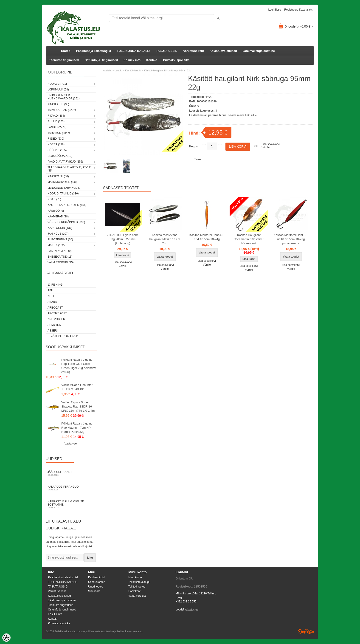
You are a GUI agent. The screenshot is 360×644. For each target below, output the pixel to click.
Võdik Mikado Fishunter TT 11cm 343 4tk (77, 387)
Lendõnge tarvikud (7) (65, 188)
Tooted (65, 51)
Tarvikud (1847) (59, 133)
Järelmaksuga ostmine (259, 51)
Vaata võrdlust (137, 596)
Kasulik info (132, 60)
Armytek (54, 325)
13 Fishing (55, 285)
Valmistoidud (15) (61, 262)
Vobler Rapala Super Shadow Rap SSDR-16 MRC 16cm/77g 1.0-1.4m (78, 406)
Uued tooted (96, 587)
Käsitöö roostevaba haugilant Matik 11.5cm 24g (165, 239)
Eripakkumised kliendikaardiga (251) (63, 97)
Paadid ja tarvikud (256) (65, 162)
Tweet (198, 159)
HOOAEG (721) (57, 84)
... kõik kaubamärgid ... (64, 336)
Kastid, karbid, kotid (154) (67, 205)
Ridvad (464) (56, 116)
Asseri (53, 331)
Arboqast (55, 308)
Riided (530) (56, 139)
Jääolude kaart (71, 473)
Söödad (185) (57, 150)
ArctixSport (57, 313)
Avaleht (107, 70)
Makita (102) (56, 245)
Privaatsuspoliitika (176, 60)
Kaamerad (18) (58, 217)
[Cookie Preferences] (6, 638)
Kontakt (152, 60)
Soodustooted (97, 582)
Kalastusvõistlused (223, 51)
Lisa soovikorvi (271, 144)
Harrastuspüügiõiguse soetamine (71, 504)
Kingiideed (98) (58, 104)
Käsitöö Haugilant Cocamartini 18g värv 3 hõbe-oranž (249, 239)
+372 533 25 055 (186, 602)
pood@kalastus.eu (187, 610)
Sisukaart (94, 591)
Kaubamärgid (96, 577)
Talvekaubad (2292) (62, 110)
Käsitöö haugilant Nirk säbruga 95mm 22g (168, 70)
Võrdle (266, 147)
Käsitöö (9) (56, 211)
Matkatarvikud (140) (62, 182)
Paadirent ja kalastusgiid (93, 51)
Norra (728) (56, 144)
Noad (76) (54, 199)
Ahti (51, 296)
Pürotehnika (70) (60, 239)
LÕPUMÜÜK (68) (58, 90)
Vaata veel (71, 444)
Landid (118, 70)
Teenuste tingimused (64, 60)
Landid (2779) (57, 127)
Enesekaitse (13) (60, 257)
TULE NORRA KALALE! (134, 51)
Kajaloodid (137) (60, 228)
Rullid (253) (56, 121)
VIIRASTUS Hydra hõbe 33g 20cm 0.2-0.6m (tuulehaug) (122, 239)
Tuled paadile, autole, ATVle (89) (69, 169)
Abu (50, 290)
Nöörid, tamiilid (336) (63, 194)
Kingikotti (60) (58, 176)
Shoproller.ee (306, 631)
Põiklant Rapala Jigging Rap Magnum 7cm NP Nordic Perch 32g (77, 428)
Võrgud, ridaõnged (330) (66, 222)
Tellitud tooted (137, 587)
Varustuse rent (194, 51)
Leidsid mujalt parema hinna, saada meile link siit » (223, 115)
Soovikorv (134, 591)
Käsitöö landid (133, 70)
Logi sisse (275, 10)
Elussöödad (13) (60, 156)
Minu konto (135, 577)
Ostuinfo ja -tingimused (101, 60)
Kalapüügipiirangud (71, 488)
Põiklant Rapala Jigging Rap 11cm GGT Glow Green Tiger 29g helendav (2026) (79, 366)
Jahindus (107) (58, 234)
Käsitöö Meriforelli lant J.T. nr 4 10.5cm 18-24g (207, 237)
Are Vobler (56, 319)
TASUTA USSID (167, 51)
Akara (52, 302)
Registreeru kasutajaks (298, 10)
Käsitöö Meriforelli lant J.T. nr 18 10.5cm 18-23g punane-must (291, 239)
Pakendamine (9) (59, 251)
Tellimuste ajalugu (139, 582)
